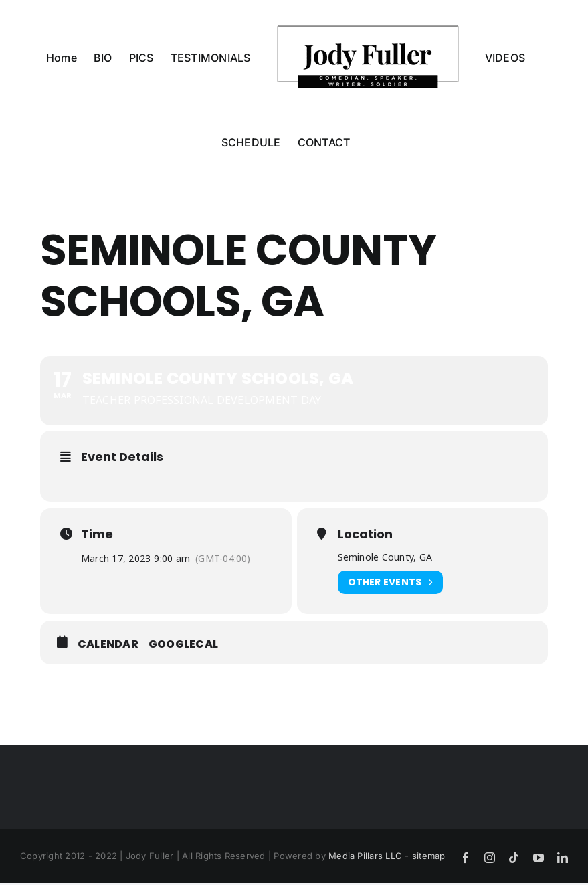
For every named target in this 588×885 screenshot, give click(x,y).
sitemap (429, 856)
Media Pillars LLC (365, 856)
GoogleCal (183, 644)
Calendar (108, 644)
